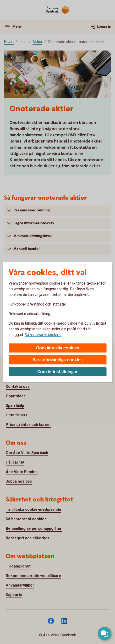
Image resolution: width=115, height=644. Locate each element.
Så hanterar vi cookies (43, 335)
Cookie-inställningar (57, 372)
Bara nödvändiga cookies (58, 360)
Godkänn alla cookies (58, 348)
